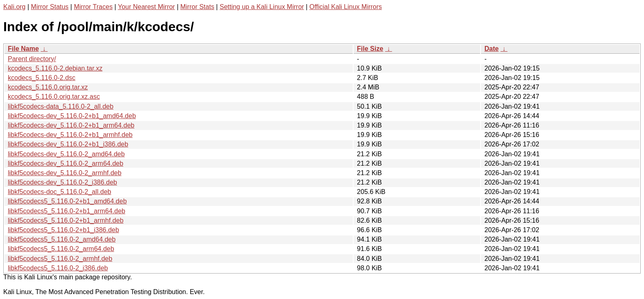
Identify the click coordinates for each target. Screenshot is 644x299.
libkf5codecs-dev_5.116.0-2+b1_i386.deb (68, 144)
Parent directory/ (32, 59)
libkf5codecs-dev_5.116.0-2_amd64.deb (66, 154)
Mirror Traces (93, 7)
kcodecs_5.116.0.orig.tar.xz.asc (54, 97)
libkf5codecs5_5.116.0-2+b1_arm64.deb (67, 211)
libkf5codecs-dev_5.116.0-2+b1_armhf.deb (70, 135)
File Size (370, 49)
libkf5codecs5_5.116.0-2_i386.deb (58, 268)
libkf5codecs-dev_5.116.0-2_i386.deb (62, 182)
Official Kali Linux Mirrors (346, 7)
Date (491, 49)
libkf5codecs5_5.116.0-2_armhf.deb (60, 259)
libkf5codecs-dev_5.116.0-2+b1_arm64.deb (71, 125)
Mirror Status (50, 7)
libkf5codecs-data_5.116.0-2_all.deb (61, 106)
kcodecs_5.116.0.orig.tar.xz (48, 87)
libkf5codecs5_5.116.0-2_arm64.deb (61, 249)
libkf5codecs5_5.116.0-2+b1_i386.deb (63, 230)
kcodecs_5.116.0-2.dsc (42, 78)
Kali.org (14, 7)
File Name (23, 49)
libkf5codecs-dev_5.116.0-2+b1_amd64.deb (72, 116)
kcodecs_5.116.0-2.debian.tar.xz (55, 68)
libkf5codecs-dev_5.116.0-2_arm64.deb (66, 163)
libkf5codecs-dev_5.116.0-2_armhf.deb (65, 173)
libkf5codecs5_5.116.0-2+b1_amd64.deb (67, 201)
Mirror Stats (197, 7)
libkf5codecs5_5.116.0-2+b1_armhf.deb (66, 220)
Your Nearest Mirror (146, 7)
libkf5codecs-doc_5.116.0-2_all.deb (60, 192)
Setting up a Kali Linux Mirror (262, 7)
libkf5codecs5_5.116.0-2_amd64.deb (62, 239)
